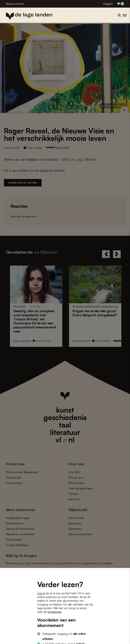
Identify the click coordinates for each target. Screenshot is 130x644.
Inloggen (108, 4)
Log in (41, 593)
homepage (55, 612)
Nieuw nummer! (15, 4)
